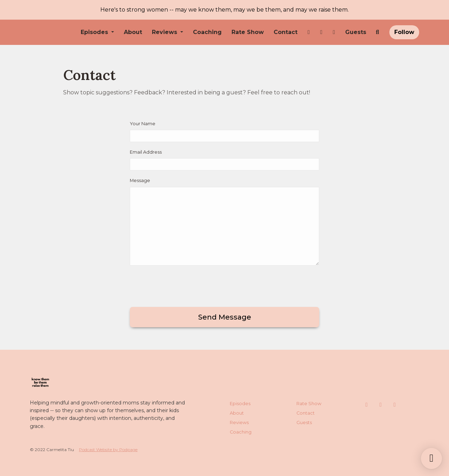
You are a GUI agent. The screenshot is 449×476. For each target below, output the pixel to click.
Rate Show (248, 32)
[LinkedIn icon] (395, 405)
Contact (286, 32)
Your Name (143, 124)
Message (140, 180)
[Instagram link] (309, 32)
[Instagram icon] (367, 405)
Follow (404, 32)
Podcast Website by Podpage (108, 450)
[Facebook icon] (381, 405)
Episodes (95, 32)
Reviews (165, 32)
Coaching (207, 32)
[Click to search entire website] (377, 32)
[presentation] (183, 285)
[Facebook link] (321, 32)
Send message (225, 317)
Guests (356, 32)
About (133, 32)
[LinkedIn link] (334, 32)
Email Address (146, 152)
